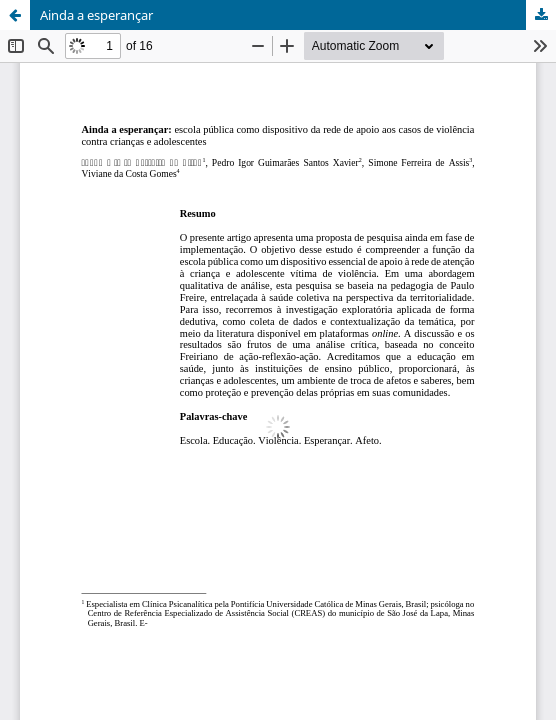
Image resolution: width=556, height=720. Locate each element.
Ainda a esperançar (96, 15)
